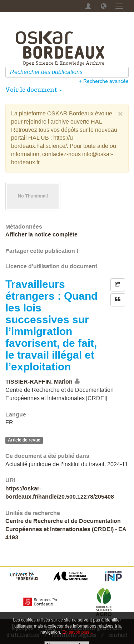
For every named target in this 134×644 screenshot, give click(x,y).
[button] (104, 6)
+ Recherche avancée (104, 81)
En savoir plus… (78, 632)
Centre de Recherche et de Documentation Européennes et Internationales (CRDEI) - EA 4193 (66, 529)
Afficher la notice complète (41, 234)
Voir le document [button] (34, 90)
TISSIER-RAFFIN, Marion (39, 382)
